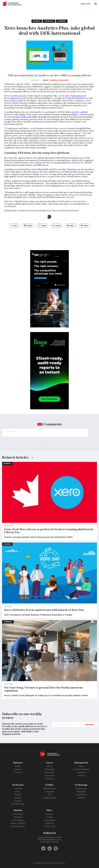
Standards (18, 798)
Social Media (81, 795)
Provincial (18, 772)
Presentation (50, 769)
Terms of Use (50, 826)
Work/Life (50, 779)
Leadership (81, 772)
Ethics (18, 792)
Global (18, 766)
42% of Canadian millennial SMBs (21, 117)
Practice (18, 795)
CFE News (18, 817)
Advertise (49, 814)
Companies (62, 21)
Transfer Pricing (18, 804)
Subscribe (85, 4)
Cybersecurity (81, 789)
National (18, 769)
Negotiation (81, 792)
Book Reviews (49, 789)
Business (37, 21)
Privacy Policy (49, 820)
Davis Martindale (40, 169)
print (85, 226)
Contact (49, 817)
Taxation (18, 801)
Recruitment (49, 772)
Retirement (49, 776)
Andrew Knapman (18, 823)
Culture (81, 766)
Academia (18, 789)
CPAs (49, 795)
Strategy (81, 776)
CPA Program (18, 814)
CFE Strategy (18, 820)
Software (81, 798)
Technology (49, 21)
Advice (49, 766)
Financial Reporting (81, 769)
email (71, 226)
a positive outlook (79, 112)
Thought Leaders (50, 798)
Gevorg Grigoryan (18, 826)
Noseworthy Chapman (65, 169)
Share (28, 226)
